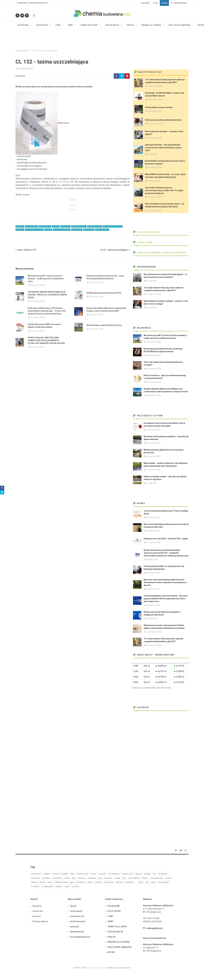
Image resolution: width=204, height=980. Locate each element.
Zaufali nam (143, 242)
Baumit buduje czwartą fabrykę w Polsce (104, 325)
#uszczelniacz (102, 230)
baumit (145, 878)
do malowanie (114, 874)
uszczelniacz (57, 878)
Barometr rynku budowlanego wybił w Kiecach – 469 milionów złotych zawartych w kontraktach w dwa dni (165, 582)
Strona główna (22, 51)
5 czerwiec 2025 (155, 197)
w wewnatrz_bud (156, 878)
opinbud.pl (74, 927)
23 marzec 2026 (37, 331)
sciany (67, 878)
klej (154, 874)
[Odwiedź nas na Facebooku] (17, 15)
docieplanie (163, 874)
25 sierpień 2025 (155, 111)
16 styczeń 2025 (153, 456)
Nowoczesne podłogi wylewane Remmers (163, 120)
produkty (65, 874)
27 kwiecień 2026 (154, 369)
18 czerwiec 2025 (155, 86)
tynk (124, 878)
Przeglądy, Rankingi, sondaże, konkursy (160, 253)
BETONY (111, 952)
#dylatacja (77, 230)
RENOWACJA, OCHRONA (119, 942)
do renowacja (163, 882)
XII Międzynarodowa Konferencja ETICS (104, 293)
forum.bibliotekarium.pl (80, 937)
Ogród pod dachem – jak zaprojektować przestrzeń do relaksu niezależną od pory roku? (163, 148)
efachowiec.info (77, 916)
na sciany (102, 874)
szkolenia (98, 882)
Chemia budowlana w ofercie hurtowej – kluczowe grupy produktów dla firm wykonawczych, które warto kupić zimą (166, 599)
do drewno (35, 886)
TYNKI (110, 916)
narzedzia (129, 882)
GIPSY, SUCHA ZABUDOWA (119, 947)
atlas (74, 878)
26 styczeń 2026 (153, 531)
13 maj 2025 (152, 483)
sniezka (168, 878)
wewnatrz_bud (83, 874)
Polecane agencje (146, 232)
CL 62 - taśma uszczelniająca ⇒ (115, 250)
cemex (67, 886)
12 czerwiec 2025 (155, 124)
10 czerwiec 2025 (155, 99)
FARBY (111, 921)
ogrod (153, 882)
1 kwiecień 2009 (153, 430)
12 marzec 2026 (153, 605)
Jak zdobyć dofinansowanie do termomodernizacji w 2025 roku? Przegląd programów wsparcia (164, 190)
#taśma (48, 230)
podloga (147, 874)
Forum (156, 3)
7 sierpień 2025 (154, 181)
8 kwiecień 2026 (96, 297)
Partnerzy (37, 916)
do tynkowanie (48, 886)
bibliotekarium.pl (77, 932)
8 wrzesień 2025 (155, 167)
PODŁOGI (112, 937)
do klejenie (81, 882)
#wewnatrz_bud (79, 226)
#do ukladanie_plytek (113, 226)
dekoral (34, 882)
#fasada (20, 226)
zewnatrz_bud (127, 874)
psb (147, 882)
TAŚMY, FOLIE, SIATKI (117, 927)
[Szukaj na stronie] (34, 15)
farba (73, 874)
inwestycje (92, 878)
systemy (59, 886)
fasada (117, 878)
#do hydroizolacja (34, 230)
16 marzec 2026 (37, 347)
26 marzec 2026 (37, 317)
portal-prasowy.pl (78, 921)
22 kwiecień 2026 (97, 282)
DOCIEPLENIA (114, 906)
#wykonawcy (45, 226)
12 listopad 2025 (155, 138)
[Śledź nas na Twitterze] (22, 15)
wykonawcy (36, 878)
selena (90, 882)
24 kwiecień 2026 (154, 395)
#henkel (20, 230)
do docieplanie (134, 878)
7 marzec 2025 (153, 589)
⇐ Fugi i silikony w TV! (26, 250)
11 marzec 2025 (153, 542)
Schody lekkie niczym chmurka (159, 107)
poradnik (46, 878)
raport (141, 882)
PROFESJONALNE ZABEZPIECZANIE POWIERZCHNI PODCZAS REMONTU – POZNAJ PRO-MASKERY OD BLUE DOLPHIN (46, 340)
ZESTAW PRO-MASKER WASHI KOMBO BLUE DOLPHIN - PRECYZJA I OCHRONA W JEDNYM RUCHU (47, 295)
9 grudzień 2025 (155, 210)
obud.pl (73, 906)
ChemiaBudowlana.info (96, 968)
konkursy (82, 878)
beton (50, 882)
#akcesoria (89, 230)
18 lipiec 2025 (152, 559)
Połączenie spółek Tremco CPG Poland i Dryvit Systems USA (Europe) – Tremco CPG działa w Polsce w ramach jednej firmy (47, 311)
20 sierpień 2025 (153, 443)
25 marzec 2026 (96, 315)
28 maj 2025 (152, 308)
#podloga (65, 226)
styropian (119, 882)
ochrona (56, 874)
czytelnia (47, 874)
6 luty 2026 (152, 154)
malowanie (108, 878)
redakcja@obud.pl (179, 3)
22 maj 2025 (152, 281)
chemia (94, 874)
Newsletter (145, 3)
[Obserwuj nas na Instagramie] (27, 15)
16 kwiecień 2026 (38, 301)
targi (100, 878)
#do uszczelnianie (61, 230)
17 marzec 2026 (96, 329)
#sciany (56, 226)
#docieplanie (31, 226)
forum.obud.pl (76, 911)
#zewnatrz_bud (95, 226)
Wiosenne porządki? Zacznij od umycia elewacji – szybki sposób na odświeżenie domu (46, 279)
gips (72, 882)
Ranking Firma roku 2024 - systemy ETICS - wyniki (166, 539)
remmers (75, 886)
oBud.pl (164, 3)
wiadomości (36, 874)
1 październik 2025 (154, 632)
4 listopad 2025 (153, 517)
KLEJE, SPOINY (114, 911)
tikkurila (42, 882)
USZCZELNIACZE (115, 932)
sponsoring (109, 882)
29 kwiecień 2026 (38, 285)
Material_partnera (61, 882)
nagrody (138, 874)
